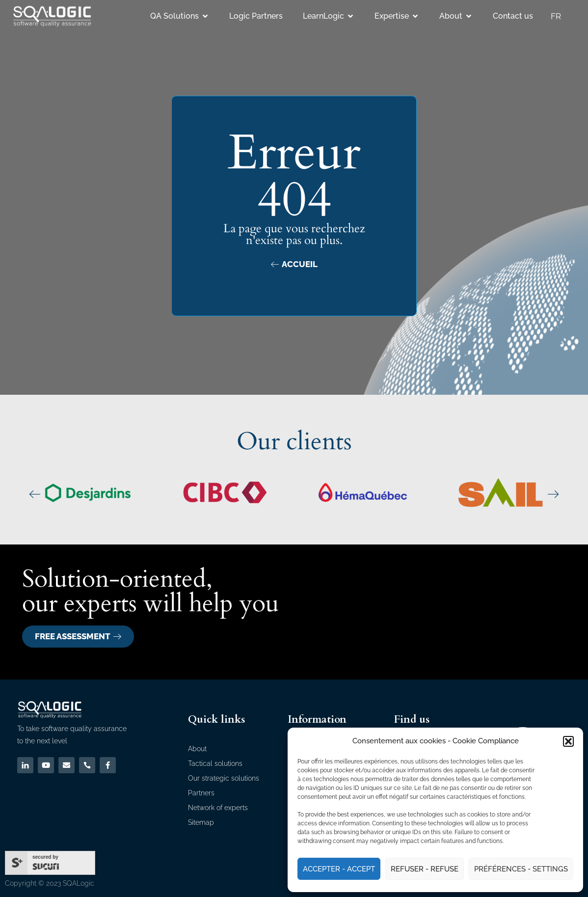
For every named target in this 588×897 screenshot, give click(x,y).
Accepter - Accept (339, 869)
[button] (568, 741)
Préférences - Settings (521, 869)
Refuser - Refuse (425, 869)
